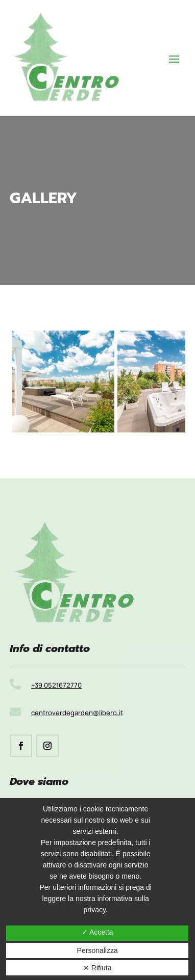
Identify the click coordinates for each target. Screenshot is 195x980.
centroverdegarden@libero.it (77, 713)
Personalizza (97, 950)
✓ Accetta (97, 932)
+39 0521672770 (56, 685)
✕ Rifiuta (97, 968)
